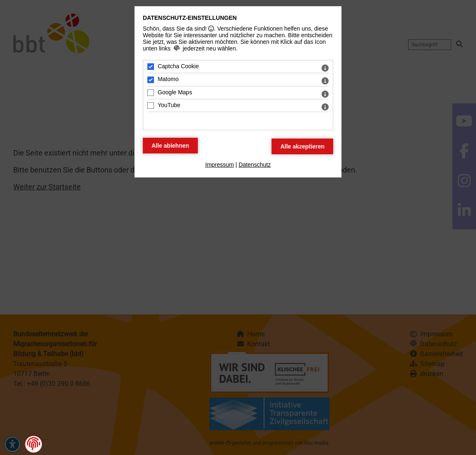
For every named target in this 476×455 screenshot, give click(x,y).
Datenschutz (255, 165)
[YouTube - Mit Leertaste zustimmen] (151, 105)
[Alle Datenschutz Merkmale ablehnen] (170, 146)
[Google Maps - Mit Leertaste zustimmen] (151, 93)
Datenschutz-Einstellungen (190, 18)
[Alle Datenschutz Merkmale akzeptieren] (302, 146)
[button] (34, 444)
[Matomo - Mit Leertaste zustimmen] (151, 80)
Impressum (220, 165)
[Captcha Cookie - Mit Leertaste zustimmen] (151, 67)
